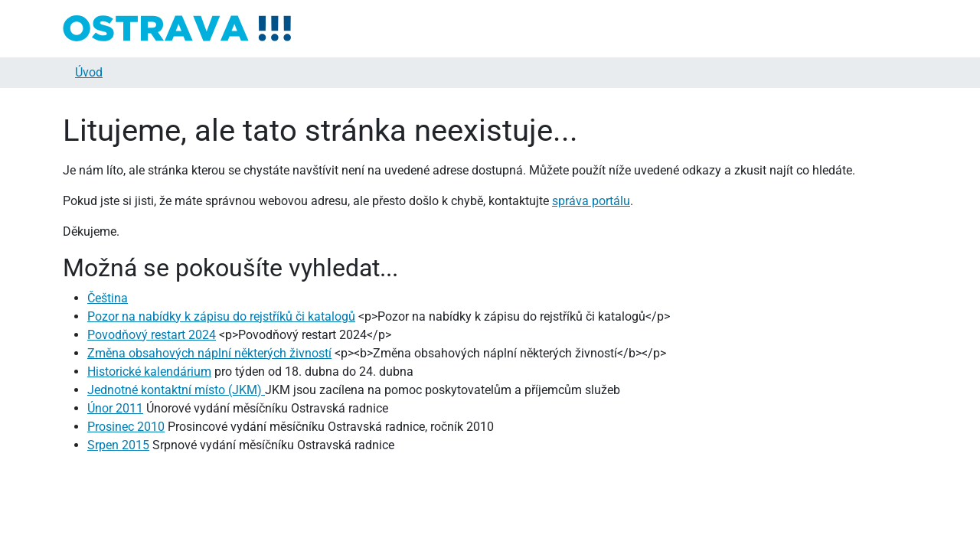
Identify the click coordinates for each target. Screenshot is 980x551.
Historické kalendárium (149, 372)
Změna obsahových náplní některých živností (209, 353)
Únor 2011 (115, 408)
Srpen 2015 (118, 445)
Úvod (89, 72)
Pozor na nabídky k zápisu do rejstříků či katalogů (221, 316)
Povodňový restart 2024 (152, 335)
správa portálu (591, 201)
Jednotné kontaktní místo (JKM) (176, 390)
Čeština (108, 298)
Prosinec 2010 (126, 427)
